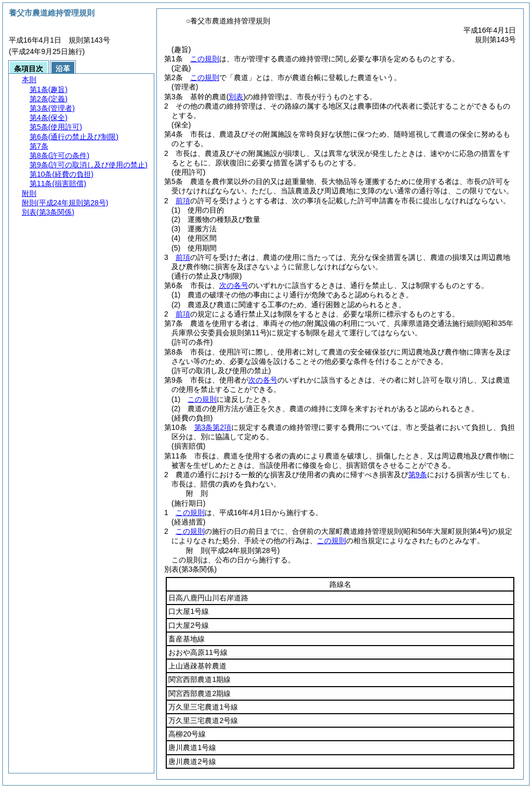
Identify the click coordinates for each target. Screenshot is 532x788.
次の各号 (234, 285)
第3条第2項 (213, 427)
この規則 (205, 59)
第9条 (418, 475)
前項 (183, 201)
